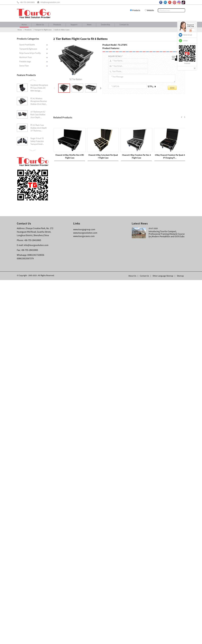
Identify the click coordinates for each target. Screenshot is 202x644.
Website (150, 10)
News (89, 25)
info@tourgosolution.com (36, 609)
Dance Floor (24, 66)
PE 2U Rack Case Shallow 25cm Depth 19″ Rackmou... (39, 128)
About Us (40, 25)
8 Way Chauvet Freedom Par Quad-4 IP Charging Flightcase (87, 510)
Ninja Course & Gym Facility (30, 53)
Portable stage (25, 61)
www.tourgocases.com (84, 600)
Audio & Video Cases (62, 30)
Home (24, 25)
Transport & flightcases (43, 30)
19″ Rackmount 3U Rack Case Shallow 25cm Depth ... (38, 115)
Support (74, 25)
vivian (186, 41)
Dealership (105, 25)
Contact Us (124, 25)
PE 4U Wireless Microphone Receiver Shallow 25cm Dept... (39, 101)
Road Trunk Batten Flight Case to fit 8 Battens (78, 513)
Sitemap (180, 640)
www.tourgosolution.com (85, 597)
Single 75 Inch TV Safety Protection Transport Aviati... (37, 141)
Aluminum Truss (26, 57)
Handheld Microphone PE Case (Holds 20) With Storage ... (39, 88)
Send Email (188, 35)
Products (136, 10)
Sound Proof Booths (27, 45)
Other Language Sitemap (163, 640)
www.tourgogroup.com (84, 593)
